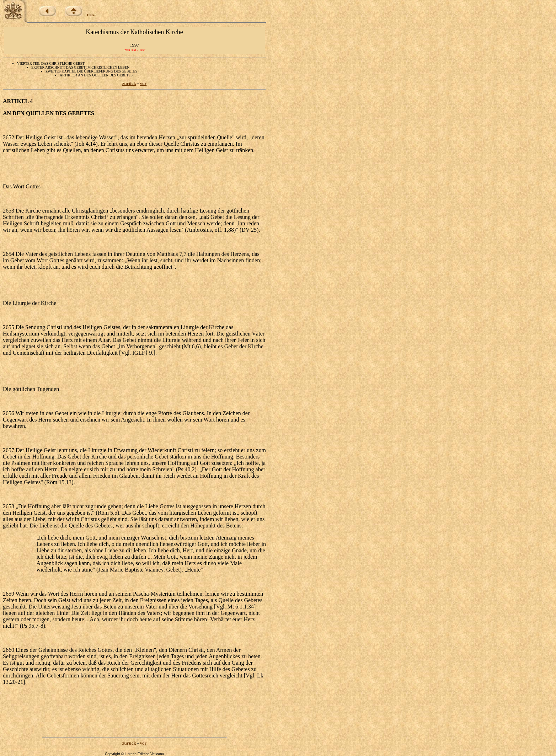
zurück (129, 83)
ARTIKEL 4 (18, 101)
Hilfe (91, 15)
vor (143, 83)
